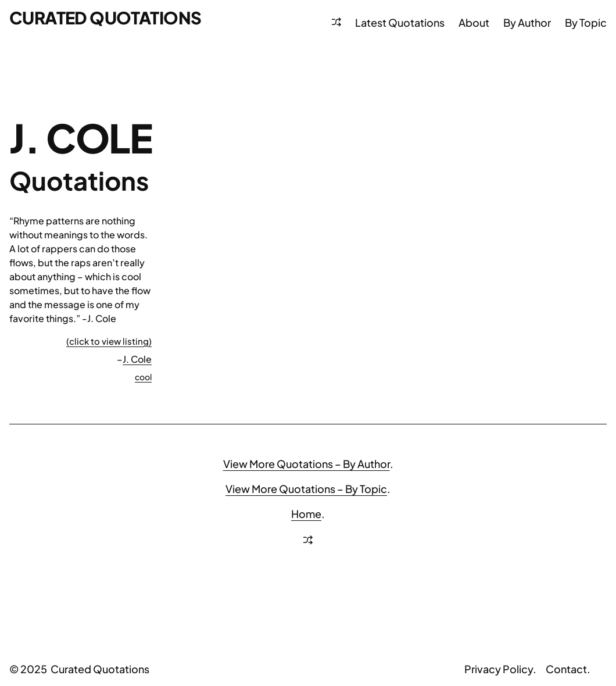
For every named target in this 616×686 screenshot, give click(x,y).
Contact (566, 669)
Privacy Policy (499, 669)
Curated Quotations (105, 17)
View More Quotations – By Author (307, 464)
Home (306, 514)
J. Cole (137, 359)
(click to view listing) (109, 341)
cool (143, 377)
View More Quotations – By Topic (306, 489)
